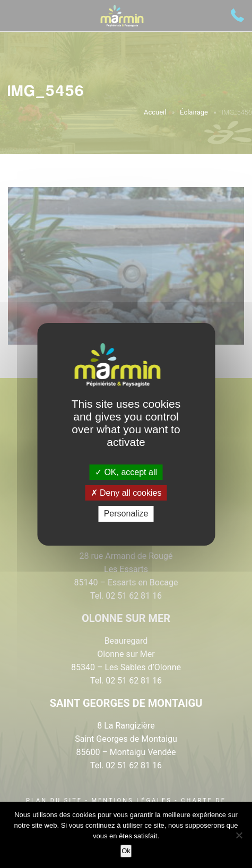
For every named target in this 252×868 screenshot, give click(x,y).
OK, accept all (126, 472)
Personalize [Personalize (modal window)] (126, 514)
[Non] (239, 835)
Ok (126, 851)
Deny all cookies (126, 493)
